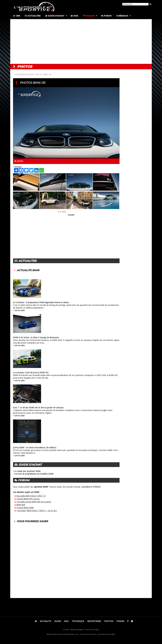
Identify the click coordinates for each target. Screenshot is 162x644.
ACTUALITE (46, 621)
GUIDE (58, 621)
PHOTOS (38, 74)
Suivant (71, 215)
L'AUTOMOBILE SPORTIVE (24, 74)
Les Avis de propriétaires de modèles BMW (34, 474)
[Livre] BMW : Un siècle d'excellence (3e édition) (35, 448)
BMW (45, 74)
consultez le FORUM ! (91, 487)
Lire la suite (19, 310)
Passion (89, 16)
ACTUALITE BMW (28, 270)
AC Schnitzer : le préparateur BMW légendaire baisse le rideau (41, 302)
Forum (106, 16)
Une (16, 16)
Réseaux (122, 16)
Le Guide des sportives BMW (27, 471)
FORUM (120, 621)
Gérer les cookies (92, 630)
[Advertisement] (81, 41)
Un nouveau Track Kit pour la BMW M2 (31, 373)
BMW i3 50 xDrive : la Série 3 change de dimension (36, 337)
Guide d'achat (55, 16)
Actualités (33, 16)
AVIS (66, 621)
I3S (50, 74)
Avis (74, 16)
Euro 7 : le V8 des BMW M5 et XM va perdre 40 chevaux (38, 408)
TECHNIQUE (78, 621)
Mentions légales (77, 630)
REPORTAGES (94, 621)
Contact (66, 630)
